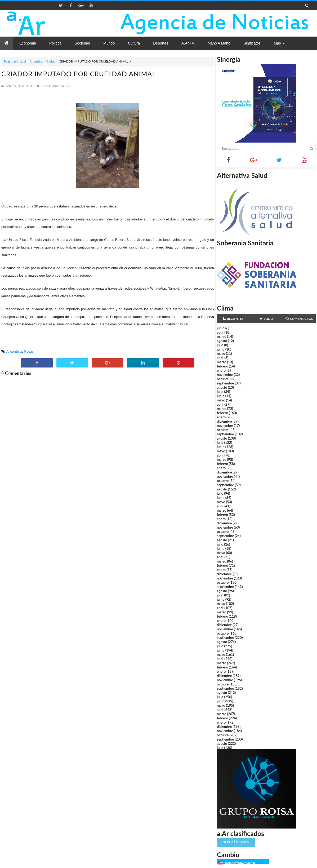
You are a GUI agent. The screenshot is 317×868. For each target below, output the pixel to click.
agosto (222, 341)
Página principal (15, 61)
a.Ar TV (188, 43)
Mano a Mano (219, 43)
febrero (222, 366)
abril (220, 332)
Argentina (36, 61)
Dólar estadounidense (240, 863)
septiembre (226, 383)
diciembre (224, 421)
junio (221, 328)
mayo (221, 353)
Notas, (65, 86)
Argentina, (50, 86)
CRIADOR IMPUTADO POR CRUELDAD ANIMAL (79, 74)
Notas (51, 61)
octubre (223, 379)
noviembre (225, 375)
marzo (222, 336)
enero (221, 370)
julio (220, 345)
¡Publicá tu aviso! (236, 842)
